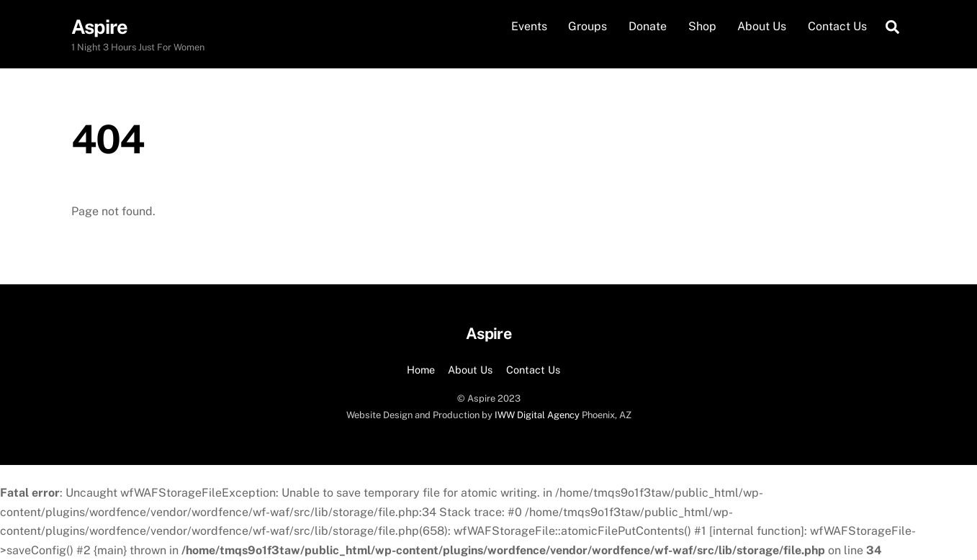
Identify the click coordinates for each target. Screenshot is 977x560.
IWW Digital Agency (537, 415)
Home (421, 370)
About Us (762, 26)
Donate (648, 26)
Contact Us (837, 26)
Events (529, 26)
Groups (587, 26)
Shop (702, 26)
